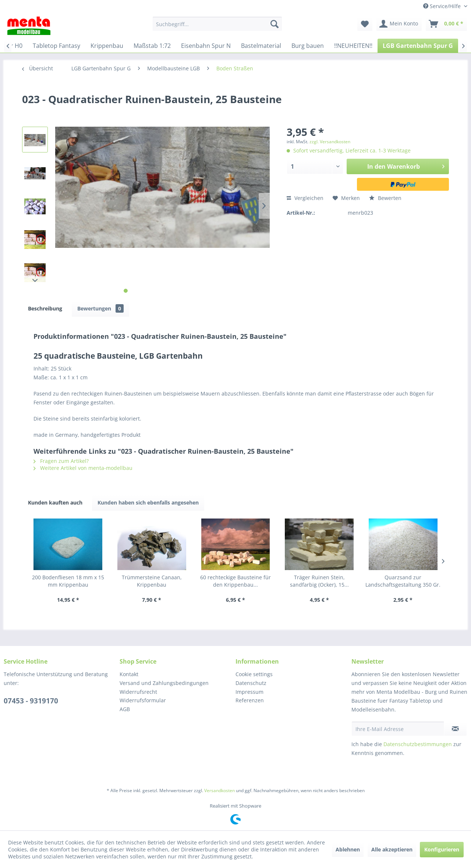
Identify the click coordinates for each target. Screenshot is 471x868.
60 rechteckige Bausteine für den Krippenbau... (235, 581)
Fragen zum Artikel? (61, 461)
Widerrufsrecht (138, 692)
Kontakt (129, 674)
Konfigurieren (442, 849)
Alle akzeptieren (392, 849)
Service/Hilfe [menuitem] (443, 6)
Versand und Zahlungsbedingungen (164, 683)
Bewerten (385, 198)
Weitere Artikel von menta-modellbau (83, 468)
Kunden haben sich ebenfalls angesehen (148, 502)
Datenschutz (251, 683)
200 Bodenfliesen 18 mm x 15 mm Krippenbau (68, 581)
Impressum (249, 692)
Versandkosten (219, 790)
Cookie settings (254, 674)
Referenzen (250, 700)
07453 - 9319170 (31, 701)
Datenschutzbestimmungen (418, 744)
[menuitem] (217, 24)
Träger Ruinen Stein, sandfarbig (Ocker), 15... (319, 581)
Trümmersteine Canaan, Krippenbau (152, 581)
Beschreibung (45, 308)
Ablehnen (348, 849)
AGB (125, 709)
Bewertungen (100, 308)
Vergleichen (305, 198)
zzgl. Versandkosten (330, 142)
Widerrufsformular (143, 700)
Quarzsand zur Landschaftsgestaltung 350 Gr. (403, 581)
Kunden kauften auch (55, 502)
